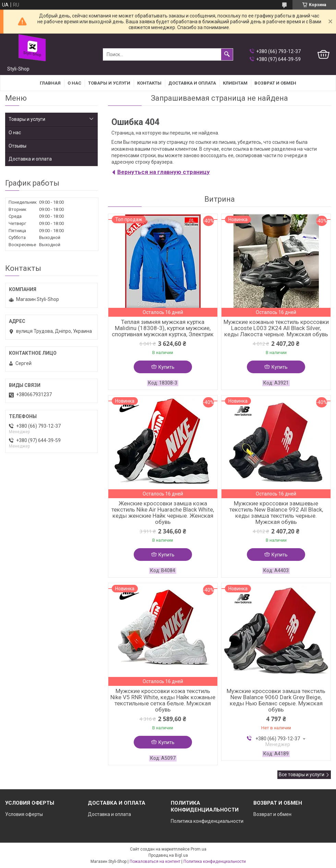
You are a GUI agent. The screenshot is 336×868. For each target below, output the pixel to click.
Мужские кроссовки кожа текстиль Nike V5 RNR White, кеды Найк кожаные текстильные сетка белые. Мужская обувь (163, 700)
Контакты (149, 83)
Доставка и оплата (192, 83)
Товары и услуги (109, 83)
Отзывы (17, 146)
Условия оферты (24, 814)
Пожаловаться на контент (155, 861)
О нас (74, 83)
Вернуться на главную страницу (164, 172)
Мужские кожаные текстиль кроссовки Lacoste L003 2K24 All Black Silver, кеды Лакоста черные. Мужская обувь (276, 328)
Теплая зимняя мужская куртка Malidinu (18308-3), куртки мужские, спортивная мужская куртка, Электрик (163, 328)
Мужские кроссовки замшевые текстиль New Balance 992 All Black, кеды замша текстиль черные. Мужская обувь (276, 513)
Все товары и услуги (302, 775)
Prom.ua (199, 849)
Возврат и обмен (272, 814)
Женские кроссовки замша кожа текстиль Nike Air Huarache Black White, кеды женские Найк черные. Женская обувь (163, 513)
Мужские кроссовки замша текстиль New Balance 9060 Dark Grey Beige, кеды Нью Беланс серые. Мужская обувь (276, 700)
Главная (50, 83)
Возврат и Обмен (275, 83)
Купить (166, 367)
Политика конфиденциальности (207, 821)
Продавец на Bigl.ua (168, 855)
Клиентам (235, 83)
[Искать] (227, 54)
